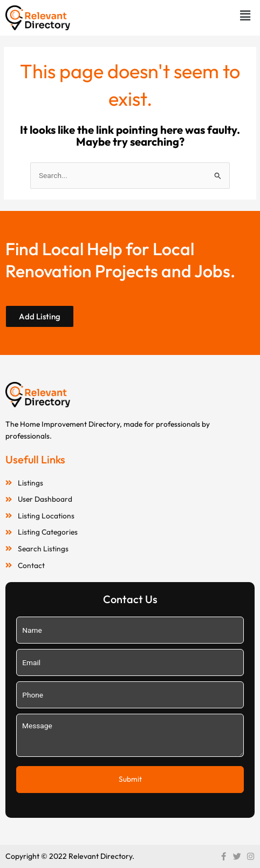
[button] (245, 15)
